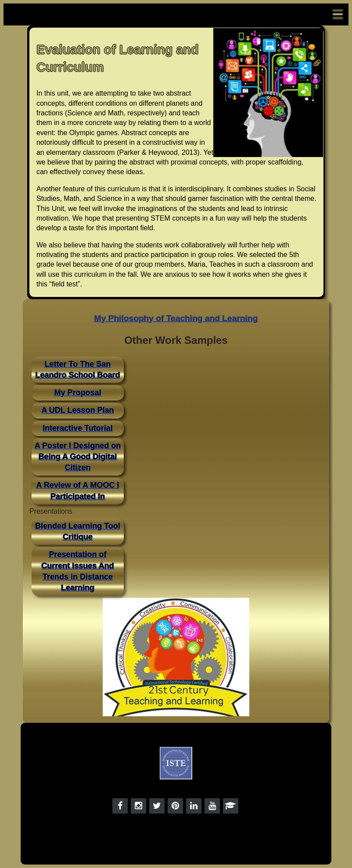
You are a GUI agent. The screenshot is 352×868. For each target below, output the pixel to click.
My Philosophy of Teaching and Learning (176, 318)
